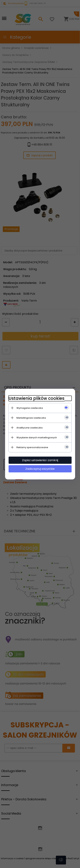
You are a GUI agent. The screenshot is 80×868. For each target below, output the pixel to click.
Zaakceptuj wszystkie (40, 469)
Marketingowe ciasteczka (31, 418)
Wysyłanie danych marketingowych (37, 438)
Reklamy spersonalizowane (32, 447)
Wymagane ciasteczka (30, 408)
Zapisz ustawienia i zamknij (40, 460)
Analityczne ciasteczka (29, 428)
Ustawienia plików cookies (36, 398)
